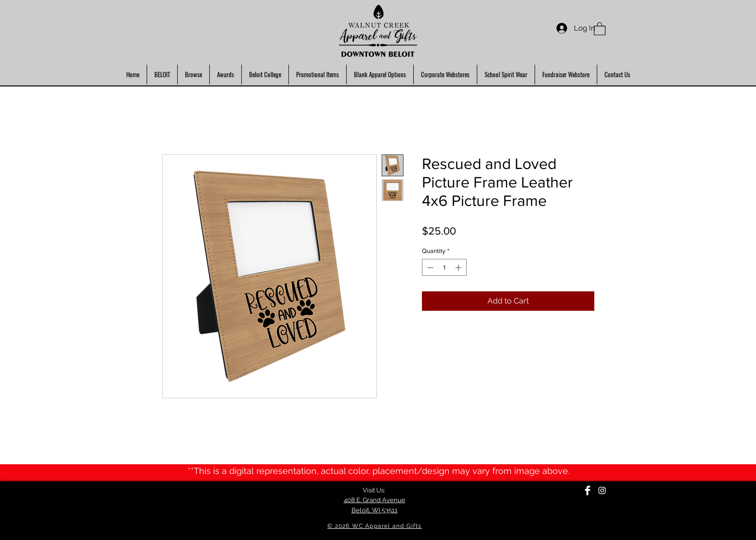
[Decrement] (429, 268)
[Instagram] (602, 490)
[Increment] (459, 268)
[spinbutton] (444, 268)
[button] (600, 28)
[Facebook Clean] (588, 490)
